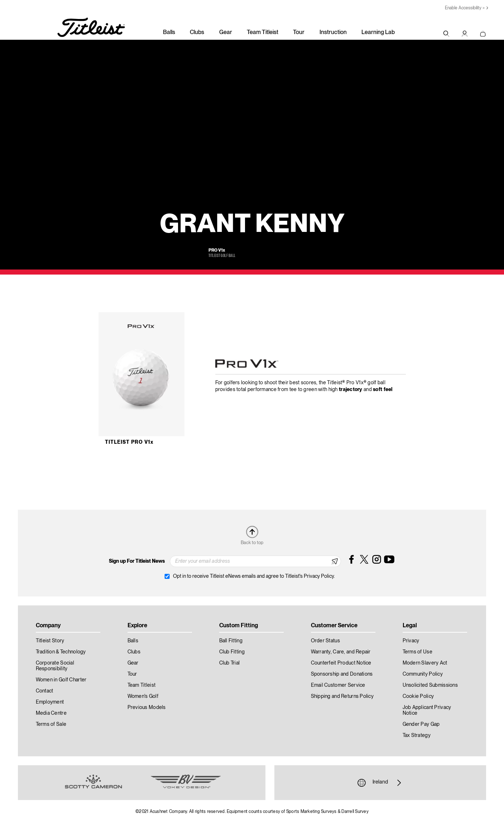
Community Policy (423, 674)
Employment (50, 702)
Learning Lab (378, 33)
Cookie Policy (418, 696)
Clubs (197, 33)
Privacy (411, 641)
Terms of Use (417, 652)
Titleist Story (50, 641)
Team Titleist (263, 33)
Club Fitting (232, 652)
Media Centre (51, 713)
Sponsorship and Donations (342, 674)
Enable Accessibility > (465, 8)
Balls (169, 33)
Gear (226, 33)
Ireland (380, 783)
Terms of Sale (51, 724)
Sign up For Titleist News (137, 561)
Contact (45, 691)
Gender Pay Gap (421, 724)
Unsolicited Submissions (430, 685)
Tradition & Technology (61, 652)
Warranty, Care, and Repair (341, 652)
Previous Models (147, 708)
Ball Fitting (231, 641)
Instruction (333, 33)
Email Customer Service (338, 685)
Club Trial (230, 663)
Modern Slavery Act (425, 663)
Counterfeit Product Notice (341, 663)
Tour (299, 33)
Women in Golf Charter (61, 680)
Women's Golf (143, 696)
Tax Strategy (417, 736)
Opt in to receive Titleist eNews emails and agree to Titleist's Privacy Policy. (254, 576)
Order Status (325, 641)
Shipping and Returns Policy (342, 696)
